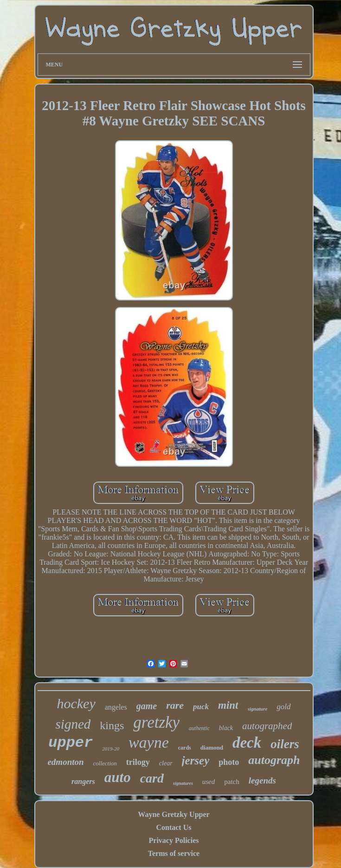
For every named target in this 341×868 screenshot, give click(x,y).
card (152, 778)
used (209, 782)
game (147, 706)
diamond (212, 747)
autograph (274, 760)
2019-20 (111, 749)
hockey (76, 703)
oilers (285, 744)
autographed (267, 726)
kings (112, 725)
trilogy (138, 762)
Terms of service (174, 853)
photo (229, 762)
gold (283, 707)
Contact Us (174, 827)
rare (175, 705)
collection (105, 763)
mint (228, 705)
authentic (199, 728)
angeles (116, 707)
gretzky (156, 722)
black (226, 728)
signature (258, 709)
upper (71, 743)
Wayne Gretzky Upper (174, 814)
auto (118, 777)
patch (232, 782)
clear (166, 763)
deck (247, 743)
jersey (196, 760)
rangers (83, 781)
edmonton (65, 762)
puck (201, 707)
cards (185, 748)
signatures (183, 783)
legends (262, 780)
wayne (149, 742)
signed (73, 724)
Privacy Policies (174, 840)
